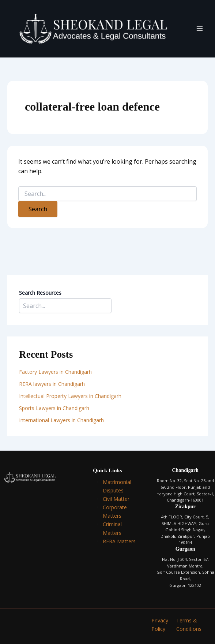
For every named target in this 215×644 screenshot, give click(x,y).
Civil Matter (116, 499)
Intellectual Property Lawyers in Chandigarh (70, 396)
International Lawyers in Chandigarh (61, 420)
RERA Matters (119, 541)
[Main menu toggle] (200, 29)
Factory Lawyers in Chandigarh (55, 372)
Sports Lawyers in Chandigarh (54, 408)
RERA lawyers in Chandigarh (53, 384)
